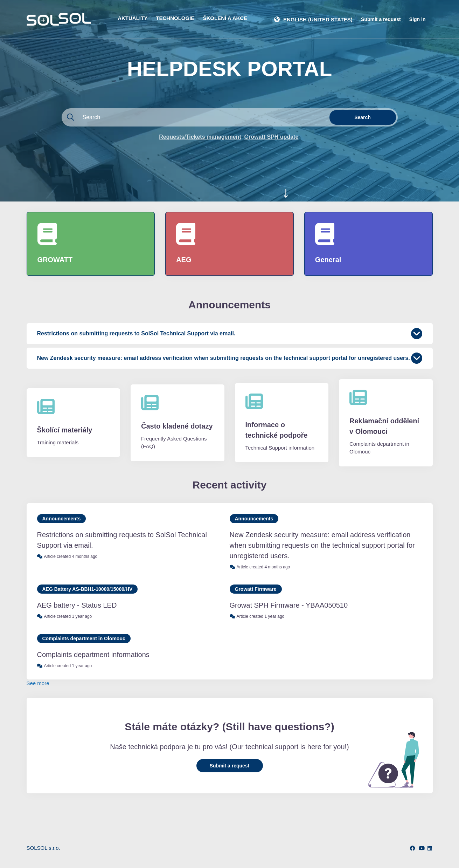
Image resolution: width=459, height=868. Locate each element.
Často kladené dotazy (177, 426)
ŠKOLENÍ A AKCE (225, 18)
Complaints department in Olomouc (84, 638)
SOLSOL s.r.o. (43, 848)
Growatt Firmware (256, 589)
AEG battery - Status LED (77, 605)
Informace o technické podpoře (277, 430)
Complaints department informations (93, 655)
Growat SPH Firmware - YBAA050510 (289, 605)
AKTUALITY (133, 18)
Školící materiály (65, 430)
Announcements (62, 519)
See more (38, 683)
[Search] (195, 117)
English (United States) (318, 19)
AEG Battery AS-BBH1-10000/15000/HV (88, 589)
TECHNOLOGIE (175, 18)
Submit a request (381, 19)
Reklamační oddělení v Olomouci (384, 426)
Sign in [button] (418, 19)
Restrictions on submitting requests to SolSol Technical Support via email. (122, 540)
